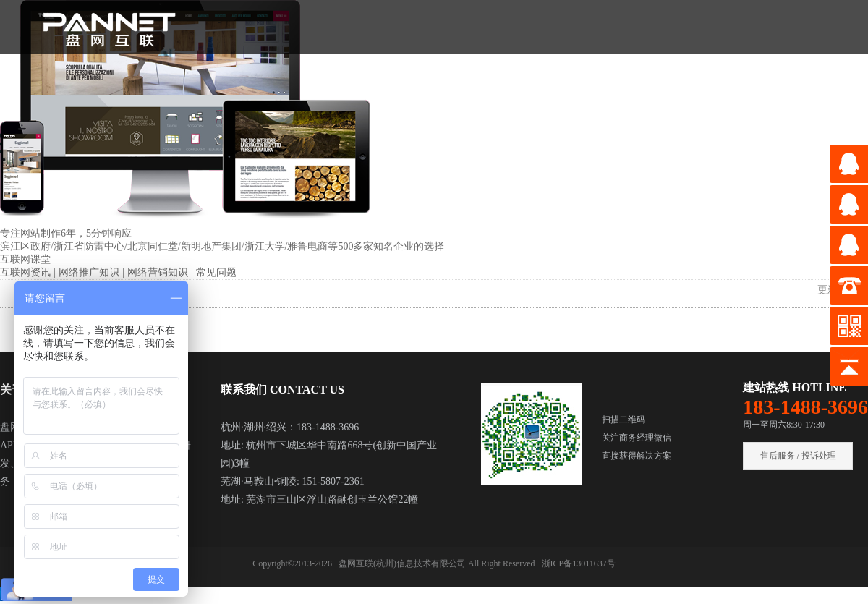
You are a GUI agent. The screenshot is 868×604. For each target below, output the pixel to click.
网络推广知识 (90, 272)
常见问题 (216, 272)
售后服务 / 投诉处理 (798, 456)
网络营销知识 (159, 272)
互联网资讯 (27, 272)
